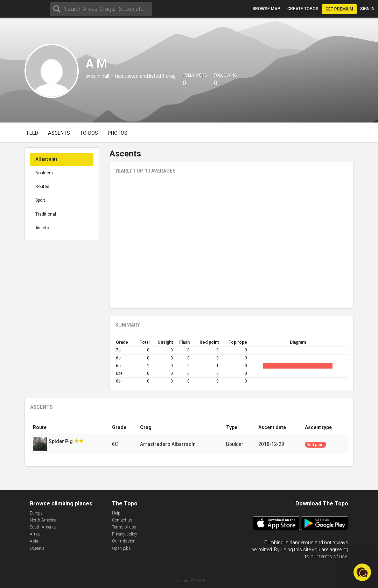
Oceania (37, 548)
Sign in (367, 9)
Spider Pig (61, 441)
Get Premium (339, 9)
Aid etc (42, 228)
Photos (118, 133)
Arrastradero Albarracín (168, 444)
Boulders (44, 173)
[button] (362, 572)
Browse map (267, 9)
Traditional (46, 214)
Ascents (59, 133)
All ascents (47, 159)
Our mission (124, 541)
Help (116, 513)
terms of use (333, 556)
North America (43, 520)
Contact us (122, 520)
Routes (42, 187)
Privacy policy (125, 534)
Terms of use (124, 527)
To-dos (89, 133)
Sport (40, 200)
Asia (34, 541)
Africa (35, 534)
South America (43, 527)
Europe (36, 513)
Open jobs (121, 548)
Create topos (303, 9)
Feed (33, 133)
